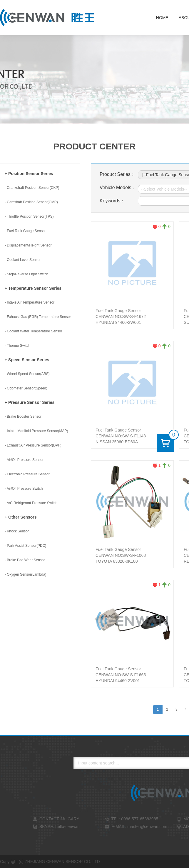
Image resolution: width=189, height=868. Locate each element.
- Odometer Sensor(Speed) (26, 388)
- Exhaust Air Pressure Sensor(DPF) (33, 445)
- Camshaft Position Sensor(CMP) (31, 202)
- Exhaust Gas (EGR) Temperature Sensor (38, 317)
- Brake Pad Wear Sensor (25, 560)
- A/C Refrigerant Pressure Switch (31, 503)
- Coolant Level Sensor (23, 260)
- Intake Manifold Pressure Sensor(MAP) (36, 431)
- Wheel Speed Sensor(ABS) (27, 374)
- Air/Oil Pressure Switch (24, 489)
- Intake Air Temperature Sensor (30, 302)
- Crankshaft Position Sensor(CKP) (32, 188)
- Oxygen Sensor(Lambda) (25, 574)
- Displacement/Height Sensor (28, 245)
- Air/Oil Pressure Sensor (24, 460)
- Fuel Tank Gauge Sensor (25, 231)
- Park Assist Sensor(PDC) (25, 546)
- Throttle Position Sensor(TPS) (29, 216)
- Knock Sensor (17, 531)
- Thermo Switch (17, 346)
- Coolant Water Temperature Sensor (33, 331)
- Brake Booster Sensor (23, 416)
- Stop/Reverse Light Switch (26, 274)
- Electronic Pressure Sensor (27, 474)
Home (162, 18)
